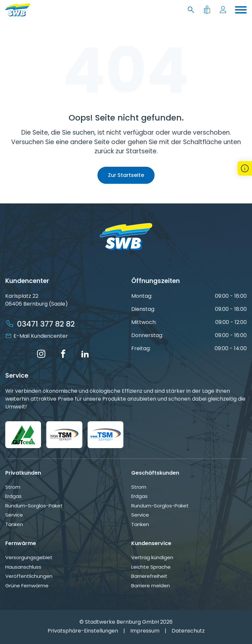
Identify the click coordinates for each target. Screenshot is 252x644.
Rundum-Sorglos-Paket (34, 506)
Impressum (145, 631)
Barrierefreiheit (149, 576)
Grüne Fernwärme (27, 586)
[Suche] (192, 10)
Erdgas (13, 496)
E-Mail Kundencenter (41, 336)
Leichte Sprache (151, 567)
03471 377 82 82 (46, 324)
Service (14, 515)
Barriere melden (151, 586)
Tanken (14, 524)
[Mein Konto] (224, 10)
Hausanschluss (23, 567)
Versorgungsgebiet (29, 557)
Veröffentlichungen (29, 576)
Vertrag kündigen (152, 557)
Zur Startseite (126, 175)
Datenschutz (188, 631)
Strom (13, 487)
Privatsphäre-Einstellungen (83, 631)
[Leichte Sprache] (208, 10)
